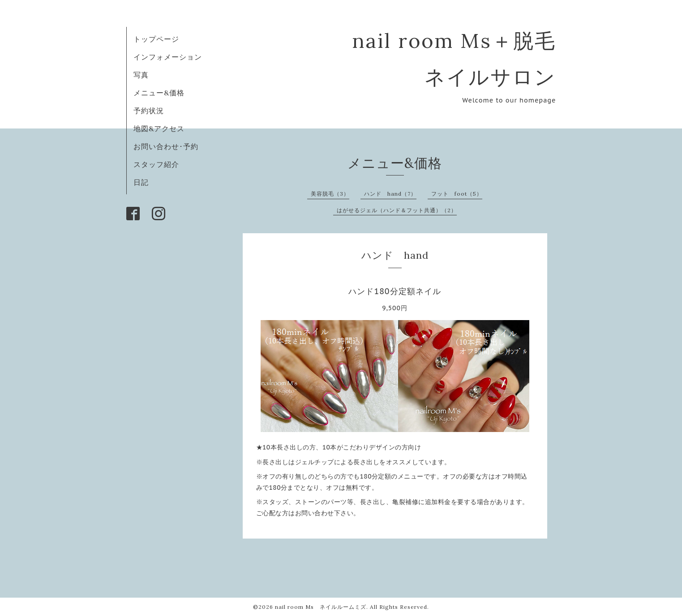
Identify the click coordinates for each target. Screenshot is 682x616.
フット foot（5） (457, 194)
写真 (141, 75)
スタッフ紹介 (156, 164)
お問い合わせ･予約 (166, 146)
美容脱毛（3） (330, 194)
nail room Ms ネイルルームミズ (321, 607)
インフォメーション (168, 57)
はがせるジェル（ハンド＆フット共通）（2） (397, 210)
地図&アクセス (159, 128)
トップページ (156, 39)
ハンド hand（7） (390, 194)
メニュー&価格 (159, 93)
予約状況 (149, 111)
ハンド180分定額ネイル (395, 291)
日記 (141, 182)
